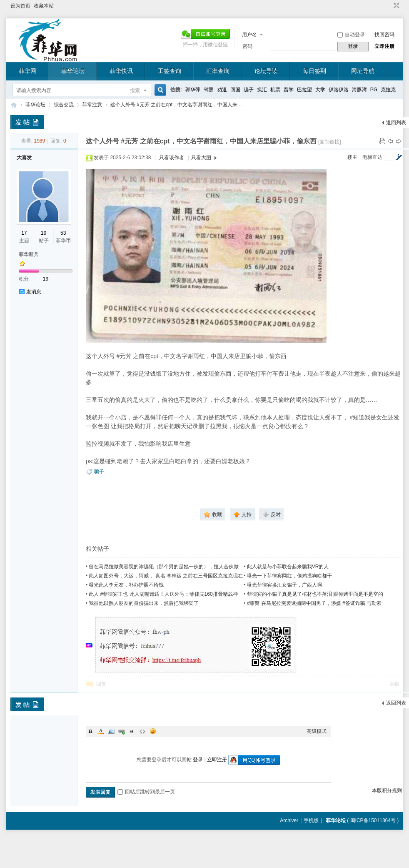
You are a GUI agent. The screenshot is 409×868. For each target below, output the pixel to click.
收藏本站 (44, 6)
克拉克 (388, 90)
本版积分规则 (387, 790)
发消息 (34, 292)
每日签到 (314, 71)
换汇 (262, 90)
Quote (132, 731)
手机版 (311, 820)
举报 (394, 684)
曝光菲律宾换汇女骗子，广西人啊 (284, 585)
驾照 (209, 90)
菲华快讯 (121, 71)
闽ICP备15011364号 (373, 820)
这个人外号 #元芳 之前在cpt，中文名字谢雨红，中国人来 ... (177, 105)
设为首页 (20, 6)
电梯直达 (372, 157)
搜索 (135, 90)
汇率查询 (218, 71)
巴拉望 (304, 90)
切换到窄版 (395, 6)
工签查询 (170, 71)
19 (44, 233)
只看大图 (201, 158)
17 (24, 233)
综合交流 (64, 105)
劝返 (222, 90)
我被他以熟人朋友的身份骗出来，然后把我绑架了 (144, 603)
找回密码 (384, 35)
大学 (320, 90)
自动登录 (351, 35)
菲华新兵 (29, 254)
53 (63, 233)
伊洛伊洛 (339, 90)
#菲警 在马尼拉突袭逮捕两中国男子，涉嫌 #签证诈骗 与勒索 (314, 603)
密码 (247, 46)
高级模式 (317, 731)
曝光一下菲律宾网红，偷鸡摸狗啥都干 (289, 576)
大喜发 (24, 158)
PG (374, 90)
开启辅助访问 (389, 6)
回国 (235, 90)
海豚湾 (359, 90)
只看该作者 (172, 158)
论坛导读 (266, 71)
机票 (275, 90)
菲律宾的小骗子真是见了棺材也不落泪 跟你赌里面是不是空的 (315, 594)
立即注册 (384, 46)
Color (101, 731)
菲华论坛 (73, 71)
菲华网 (27, 71)
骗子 (249, 90)
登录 (198, 760)
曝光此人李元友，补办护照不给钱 (126, 585)
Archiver (289, 820)
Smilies (153, 731)
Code (142, 731)
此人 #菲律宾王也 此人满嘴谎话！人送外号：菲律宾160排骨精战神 (163, 594)
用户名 (249, 35)
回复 (101, 684)
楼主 (352, 157)
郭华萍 (193, 90)
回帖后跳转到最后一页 (146, 792)
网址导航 (363, 71)
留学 (289, 90)
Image (111, 731)
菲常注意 (92, 105)
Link (122, 731)
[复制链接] (330, 142)
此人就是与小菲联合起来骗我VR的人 (288, 567)
